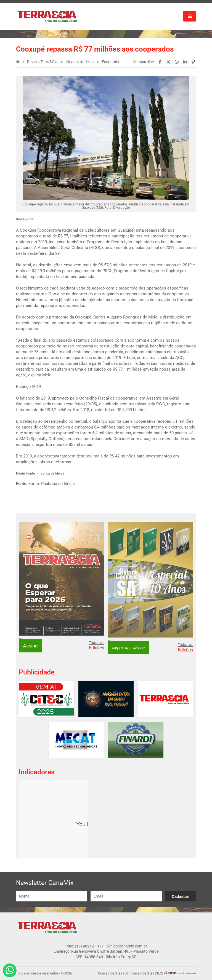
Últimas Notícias (80, 62)
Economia (110, 62)
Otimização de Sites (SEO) (144, 973)
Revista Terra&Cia (43, 62)
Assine (30, 646)
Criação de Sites (110, 973)
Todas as (97, 646)
